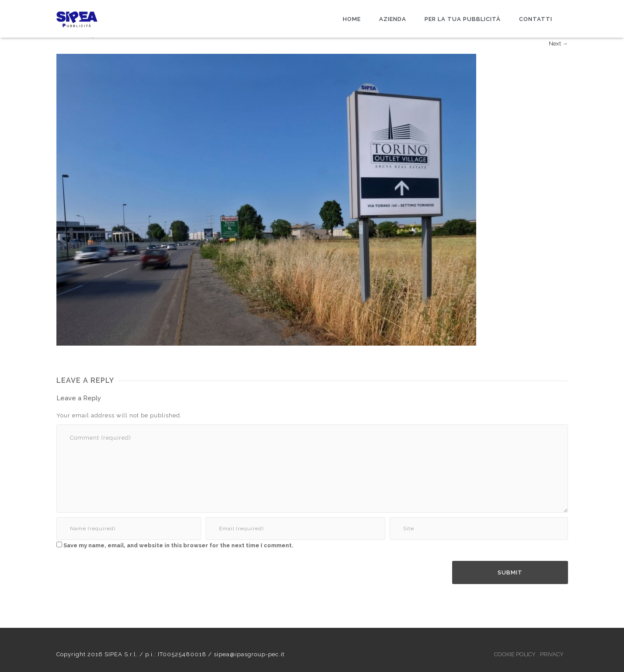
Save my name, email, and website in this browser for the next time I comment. (178, 545)
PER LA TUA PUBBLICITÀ (463, 19)
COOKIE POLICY (515, 654)
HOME (352, 19)
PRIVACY (552, 654)
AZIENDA (393, 19)
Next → (558, 44)
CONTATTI (536, 19)
